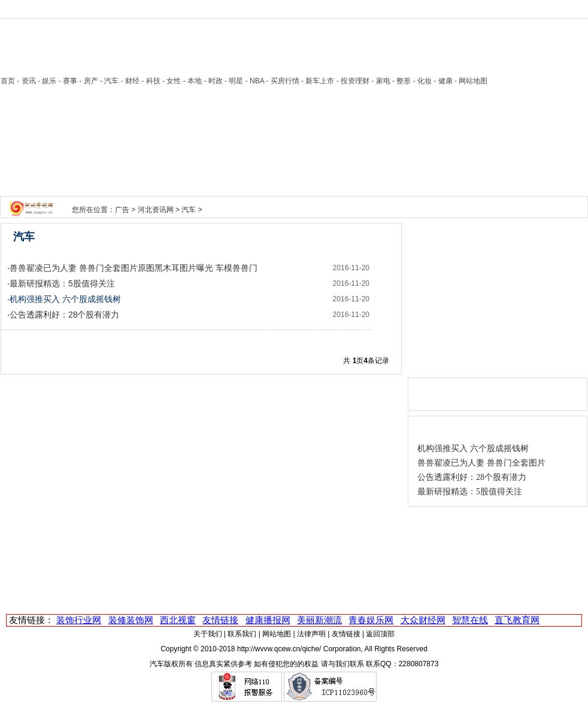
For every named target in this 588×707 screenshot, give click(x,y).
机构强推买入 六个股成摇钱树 (473, 448)
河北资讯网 (156, 210)
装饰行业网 (79, 620)
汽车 (189, 210)
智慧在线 (470, 620)
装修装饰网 (131, 620)
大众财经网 (423, 620)
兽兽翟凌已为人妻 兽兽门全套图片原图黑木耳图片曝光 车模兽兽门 (134, 268)
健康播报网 (268, 620)
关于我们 (208, 634)
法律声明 (311, 634)
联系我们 (242, 634)
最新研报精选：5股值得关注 (62, 283)
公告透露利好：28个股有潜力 (65, 315)
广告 (122, 210)
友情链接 (220, 620)
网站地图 (277, 634)
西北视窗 (178, 620)
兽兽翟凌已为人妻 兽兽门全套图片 (481, 463)
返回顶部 (380, 634)
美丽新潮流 (319, 620)
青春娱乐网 (371, 620)
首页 (8, 81)
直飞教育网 (517, 620)
